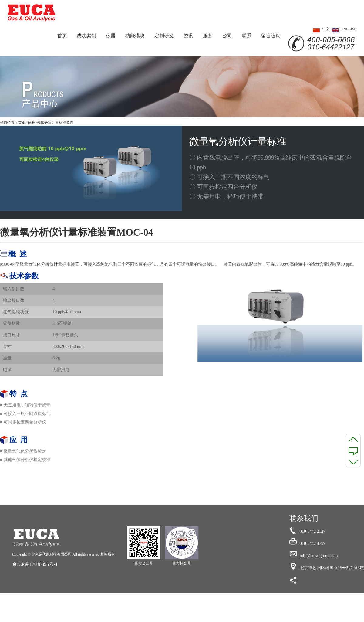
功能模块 (135, 36)
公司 (227, 36)
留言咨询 (271, 36)
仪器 (111, 36)
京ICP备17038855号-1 (35, 564)
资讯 (188, 36)
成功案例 (86, 36)
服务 (208, 36)
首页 (62, 36)
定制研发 (164, 36)
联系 (247, 36)
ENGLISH (343, 30)
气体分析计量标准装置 (55, 123)
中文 (320, 30)
